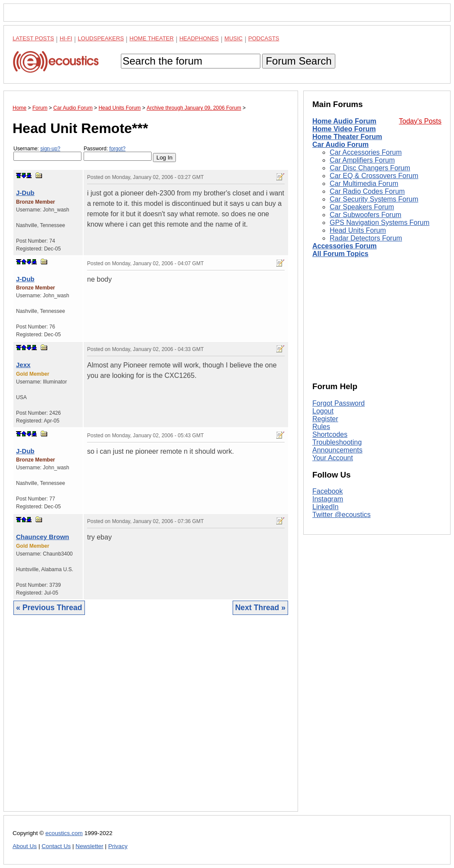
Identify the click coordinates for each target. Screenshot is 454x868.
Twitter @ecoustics (342, 515)
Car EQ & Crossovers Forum (374, 176)
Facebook (328, 491)
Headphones (199, 38)
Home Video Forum (344, 129)
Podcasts (264, 38)
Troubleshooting (337, 442)
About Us (25, 846)
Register (325, 419)
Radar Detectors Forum (366, 238)
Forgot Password (339, 403)
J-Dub (25, 193)
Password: (118, 153)
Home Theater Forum (347, 137)
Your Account (333, 458)
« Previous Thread (49, 608)
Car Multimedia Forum (364, 184)
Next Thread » (260, 608)
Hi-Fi (66, 38)
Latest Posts (33, 38)
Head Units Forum (358, 230)
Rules (321, 427)
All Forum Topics (340, 254)
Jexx (23, 365)
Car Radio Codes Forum (367, 191)
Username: (47, 153)
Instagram (328, 499)
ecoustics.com (64, 833)
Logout (323, 411)
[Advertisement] (151, 720)
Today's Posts (420, 121)
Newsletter (89, 846)
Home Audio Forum (344, 121)
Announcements (337, 450)
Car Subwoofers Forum (365, 215)
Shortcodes (330, 434)
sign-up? (50, 149)
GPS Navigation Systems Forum (379, 223)
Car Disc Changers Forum (370, 168)
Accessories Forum (345, 246)
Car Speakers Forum (362, 207)
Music (233, 38)
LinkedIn (326, 507)
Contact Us (56, 846)
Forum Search (298, 61)
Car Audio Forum (340, 145)
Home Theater (152, 38)
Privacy (118, 846)
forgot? (117, 149)
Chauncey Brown (43, 537)
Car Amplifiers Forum (362, 160)
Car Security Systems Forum (374, 199)
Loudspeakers (101, 38)
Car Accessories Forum (366, 152)
